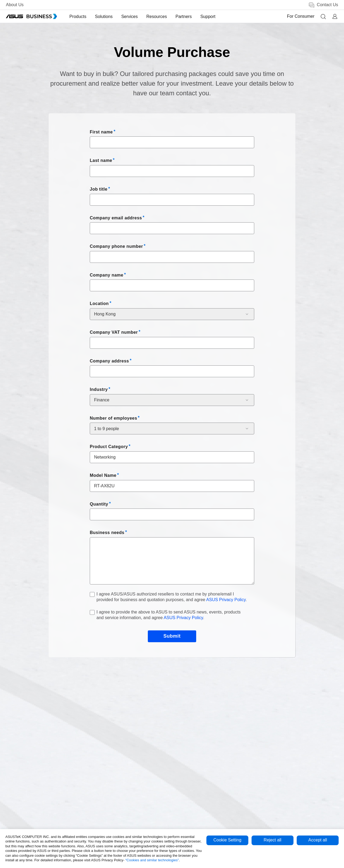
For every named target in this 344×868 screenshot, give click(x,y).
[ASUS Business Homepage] (31, 16)
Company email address (116, 218)
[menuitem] (78, 17)
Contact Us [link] (323, 5)
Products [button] (78, 17)
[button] (323, 16)
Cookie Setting (227, 840)
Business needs (107, 533)
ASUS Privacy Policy (226, 600)
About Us (15, 5)
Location (99, 304)
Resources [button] (157, 17)
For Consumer (301, 16)
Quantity (99, 504)
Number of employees (113, 418)
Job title (99, 189)
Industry (99, 389)
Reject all (273, 840)
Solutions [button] (104, 17)
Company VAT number (114, 332)
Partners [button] (184, 17)
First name (101, 132)
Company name (107, 275)
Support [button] (208, 17)
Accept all (318, 840)
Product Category (109, 447)
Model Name (103, 475)
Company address (109, 361)
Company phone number (116, 246)
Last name (101, 160)
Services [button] (130, 17)
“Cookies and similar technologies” (152, 860)
